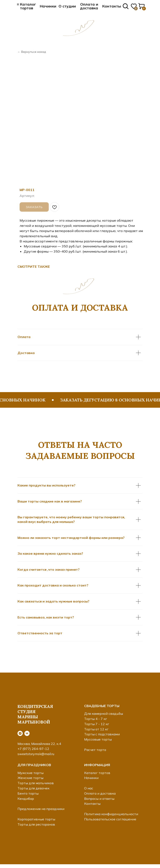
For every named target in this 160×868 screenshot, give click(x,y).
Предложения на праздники (41, 809)
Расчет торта (95, 750)
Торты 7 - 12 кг (97, 724)
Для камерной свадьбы (104, 714)
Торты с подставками (102, 734)
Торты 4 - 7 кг (96, 719)
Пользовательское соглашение (110, 819)
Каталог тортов (97, 773)
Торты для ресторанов (36, 824)
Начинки (48, 6)
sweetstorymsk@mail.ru (36, 754)
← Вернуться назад (32, 52)
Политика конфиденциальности (111, 814)
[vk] (27, 733)
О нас (89, 788)
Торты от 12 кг (96, 729)
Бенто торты (28, 793)
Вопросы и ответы (99, 799)
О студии (67, 6)
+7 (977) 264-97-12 (33, 749)
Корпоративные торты (36, 819)
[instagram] (20, 733)
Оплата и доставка (89, 6)
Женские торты (30, 778)
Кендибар (26, 799)
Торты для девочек (33, 788)
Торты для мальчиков (36, 783)
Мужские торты (31, 773)
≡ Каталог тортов (27, 6)
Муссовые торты (98, 739)
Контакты (112, 6)
